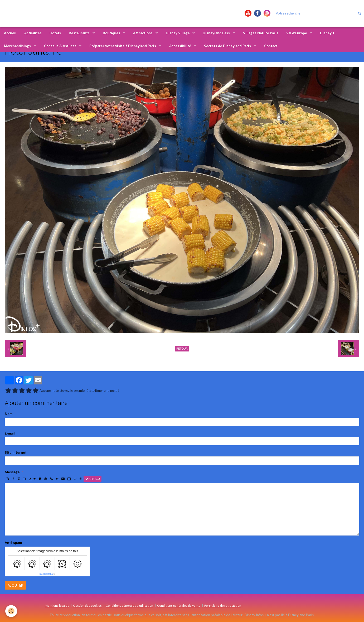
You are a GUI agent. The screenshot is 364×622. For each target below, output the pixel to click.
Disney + (327, 33)
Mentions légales (57, 605)
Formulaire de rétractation (223, 605)
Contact (271, 46)
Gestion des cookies (87, 605)
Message (12, 472)
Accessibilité (181, 46)
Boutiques (112, 33)
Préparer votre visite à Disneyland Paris (123, 46)
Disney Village (178, 33)
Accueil (10, 33)
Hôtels (55, 33)
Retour (182, 348)
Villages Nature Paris (261, 33)
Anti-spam (13, 543)
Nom (9, 414)
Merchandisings (18, 46)
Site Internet (16, 452)
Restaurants (80, 33)
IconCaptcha (46, 574)
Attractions (143, 33)
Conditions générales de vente (179, 605)
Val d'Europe (297, 33)
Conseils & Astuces (61, 46)
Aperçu (93, 479)
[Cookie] (11, 611)
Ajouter (15, 585)
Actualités (33, 33)
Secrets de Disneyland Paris (228, 46)
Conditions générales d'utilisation (129, 605)
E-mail (10, 433)
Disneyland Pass (217, 33)
